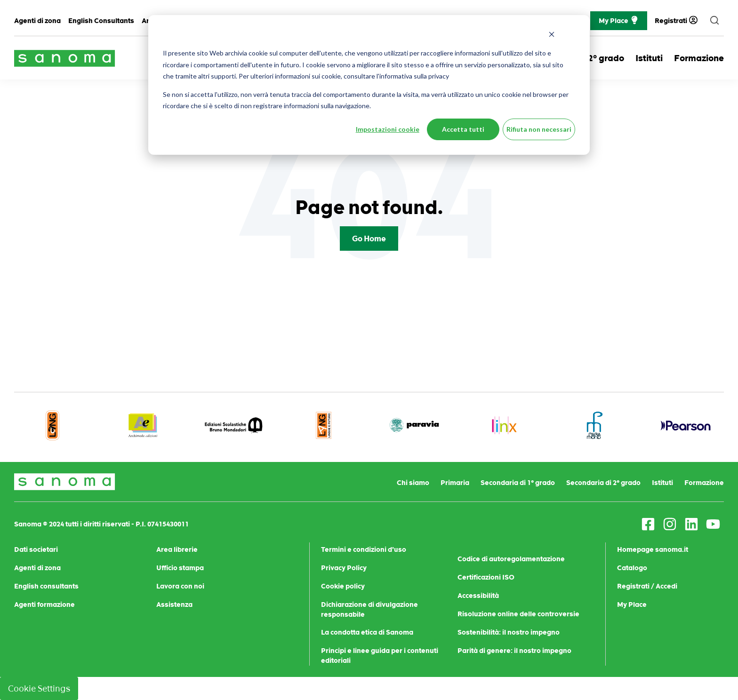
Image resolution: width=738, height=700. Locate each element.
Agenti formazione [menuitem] (44, 605)
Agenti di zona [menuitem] (37, 21)
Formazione (699, 58)
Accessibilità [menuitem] (478, 596)
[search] (714, 21)
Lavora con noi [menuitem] (180, 586)
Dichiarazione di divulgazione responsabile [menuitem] (369, 609)
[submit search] (714, 21)
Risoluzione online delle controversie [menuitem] (518, 614)
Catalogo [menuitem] (632, 568)
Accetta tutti (463, 129)
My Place (619, 21)
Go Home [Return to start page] (369, 239)
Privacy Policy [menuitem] (344, 568)
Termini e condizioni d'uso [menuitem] (364, 549)
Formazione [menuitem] (704, 483)
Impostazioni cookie (388, 129)
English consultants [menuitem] (46, 586)
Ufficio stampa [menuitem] (180, 568)
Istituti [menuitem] (662, 483)
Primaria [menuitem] (455, 483)
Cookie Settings (39, 688)
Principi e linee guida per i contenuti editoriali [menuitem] (380, 656)
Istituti (649, 58)
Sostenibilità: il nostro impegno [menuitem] (509, 632)
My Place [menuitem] (632, 605)
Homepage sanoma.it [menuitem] (653, 549)
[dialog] (369, 85)
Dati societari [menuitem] (36, 549)
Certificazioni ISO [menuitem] (486, 577)
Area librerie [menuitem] (177, 549)
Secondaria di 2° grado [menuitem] (603, 483)
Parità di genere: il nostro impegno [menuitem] (514, 651)
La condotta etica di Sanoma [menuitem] (367, 632)
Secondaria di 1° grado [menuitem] (518, 483)
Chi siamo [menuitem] (413, 483)
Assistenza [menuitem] (174, 605)
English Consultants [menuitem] (101, 21)
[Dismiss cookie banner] (552, 36)
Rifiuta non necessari (539, 129)
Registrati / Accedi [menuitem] (647, 586)
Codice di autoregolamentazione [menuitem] (511, 559)
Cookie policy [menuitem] (343, 586)
